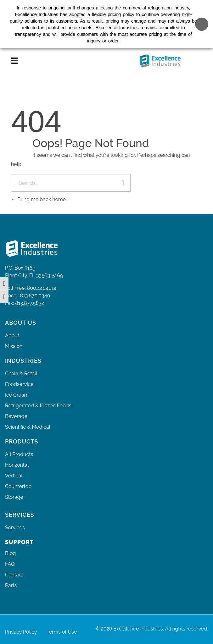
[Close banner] (202, 21)
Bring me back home (38, 199)
